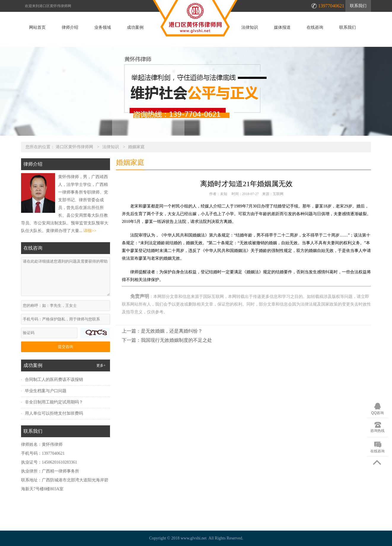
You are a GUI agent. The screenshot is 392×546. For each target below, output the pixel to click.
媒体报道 (282, 28)
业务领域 (103, 28)
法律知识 (250, 28)
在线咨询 (315, 28)
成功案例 (135, 28)
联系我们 (358, 6)
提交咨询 (66, 347)
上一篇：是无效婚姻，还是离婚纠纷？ (162, 331)
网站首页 (37, 28)
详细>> (90, 231)
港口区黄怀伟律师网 (74, 147)
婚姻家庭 (136, 147)
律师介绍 (70, 28)
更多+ (101, 365)
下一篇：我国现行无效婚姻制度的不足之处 (167, 340)
